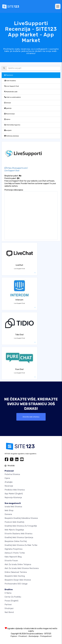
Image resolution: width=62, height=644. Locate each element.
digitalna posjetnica (13, 549)
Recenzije (9, 486)
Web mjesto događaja (14, 530)
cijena (7, 119)
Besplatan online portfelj (16, 541)
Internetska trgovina (12, 125)
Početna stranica (12, 474)
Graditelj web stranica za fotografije (21, 526)
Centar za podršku (13, 597)
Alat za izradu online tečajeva (18, 564)
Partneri (8, 605)
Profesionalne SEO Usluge (16, 584)
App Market (14, 494)
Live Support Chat (12, 86)
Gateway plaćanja (12, 136)
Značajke (9, 482)
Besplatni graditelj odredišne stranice (21, 518)
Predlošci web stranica (15, 490)
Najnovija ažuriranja (13, 497)
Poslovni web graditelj (14, 522)
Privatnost (23, 636)
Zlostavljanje (34, 636)
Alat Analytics (10, 81)
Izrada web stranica (13, 507)
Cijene (7, 478)
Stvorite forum (11, 561)
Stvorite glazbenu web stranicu (18, 534)
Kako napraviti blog (13, 557)
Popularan (9, 75)
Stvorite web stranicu (31, 417)
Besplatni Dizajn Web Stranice (18, 580)
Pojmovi (14, 636)
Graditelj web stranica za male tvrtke (21, 545)
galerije (8, 108)
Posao (11, 601)
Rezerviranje (9, 114)
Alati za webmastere (12, 97)
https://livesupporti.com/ (16, 168)
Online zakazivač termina (16, 572)
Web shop (9, 510)
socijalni (8, 130)
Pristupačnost (46, 636)
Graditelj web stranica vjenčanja (19, 537)
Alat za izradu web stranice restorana (22, 568)
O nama (8, 593)
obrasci (8, 103)
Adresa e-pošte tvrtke (15, 553)
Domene (8, 514)
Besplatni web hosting (15, 576)
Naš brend (9, 612)
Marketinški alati (11, 92)
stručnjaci (9, 608)
